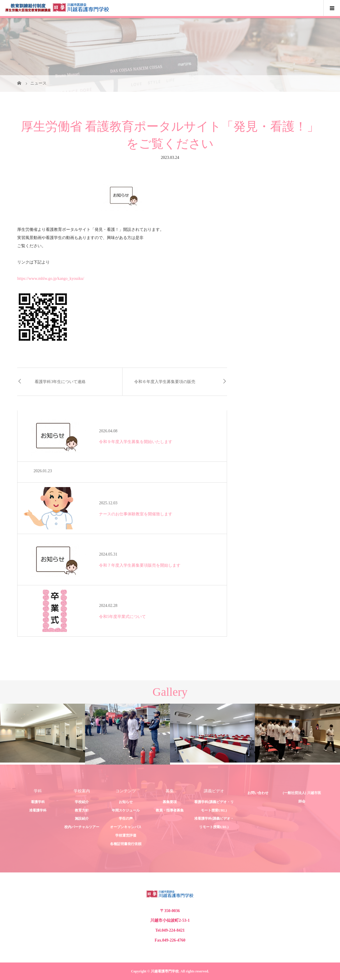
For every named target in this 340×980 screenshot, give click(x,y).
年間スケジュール (126, 810)
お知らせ (126, 802)
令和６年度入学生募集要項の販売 (165, 382)
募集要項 (170, 802)
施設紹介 (82, 819)
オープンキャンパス (126, 827)
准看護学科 (38, 810)
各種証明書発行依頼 (126, 844)
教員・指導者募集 (170, 810)
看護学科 (38, 802)
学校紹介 (82, 802)
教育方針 (82, 810)
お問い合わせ (258, 793)
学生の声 (126, 819)
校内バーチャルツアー (82, 827)
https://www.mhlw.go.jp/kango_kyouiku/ (51, 279)
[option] (42, 733)
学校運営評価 (126, 835)
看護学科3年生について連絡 (60, 382)
